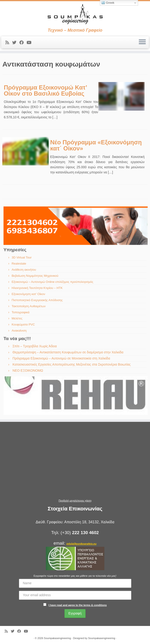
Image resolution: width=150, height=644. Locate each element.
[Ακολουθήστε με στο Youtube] (31, 43)
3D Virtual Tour (22, 257)
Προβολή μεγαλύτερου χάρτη (75, 501)
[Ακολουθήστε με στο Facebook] (23, 43)
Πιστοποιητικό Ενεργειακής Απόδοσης (37, 300)
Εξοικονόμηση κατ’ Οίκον (28, 294)
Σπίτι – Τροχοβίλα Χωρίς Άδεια (35, 346)
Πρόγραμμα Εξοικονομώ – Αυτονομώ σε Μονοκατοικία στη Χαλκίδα (61, 358)
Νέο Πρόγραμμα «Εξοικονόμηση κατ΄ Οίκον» (96, 145)
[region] (76, 226)
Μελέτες (17, 318)
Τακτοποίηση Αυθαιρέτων (29, 306)
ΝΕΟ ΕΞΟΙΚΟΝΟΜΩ (28, 371)
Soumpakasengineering (58, 638)
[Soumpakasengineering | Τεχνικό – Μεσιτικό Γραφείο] (75, 15)
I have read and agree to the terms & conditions (78, 605)
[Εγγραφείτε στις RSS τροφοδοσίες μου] (9, 43)
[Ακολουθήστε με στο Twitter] (16, 43)
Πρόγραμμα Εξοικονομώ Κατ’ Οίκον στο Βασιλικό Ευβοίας (45, 90)
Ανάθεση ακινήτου (24, 270)
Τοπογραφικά (21, 312)
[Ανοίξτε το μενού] (142, 42)
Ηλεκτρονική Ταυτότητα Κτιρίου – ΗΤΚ (37, 288)
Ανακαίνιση (19, 331)
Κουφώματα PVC (23, 324)
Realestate (19, 264)
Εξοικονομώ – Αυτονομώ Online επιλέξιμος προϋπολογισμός (53, 282)
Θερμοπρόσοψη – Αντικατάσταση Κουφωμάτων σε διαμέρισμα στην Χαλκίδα (68, 352)
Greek (108, 3)
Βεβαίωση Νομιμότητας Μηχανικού (35, 276)
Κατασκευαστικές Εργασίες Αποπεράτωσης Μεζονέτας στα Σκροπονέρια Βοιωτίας (72, 364)
